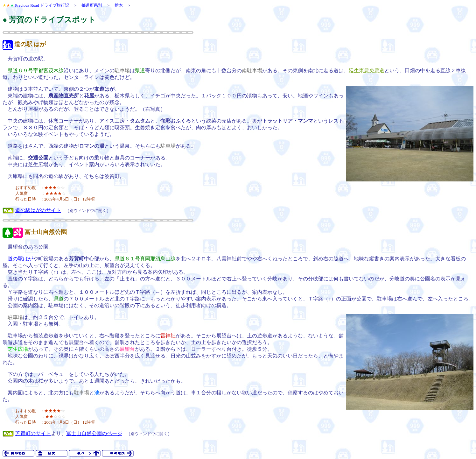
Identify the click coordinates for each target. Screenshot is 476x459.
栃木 (119, 5)
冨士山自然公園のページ (94, 433)
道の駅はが (20, 259)
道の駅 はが (30, 44)
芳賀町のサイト (33, 433)
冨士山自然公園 (46, 232)
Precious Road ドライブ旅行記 (42, 5)
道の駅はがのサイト (38, 210)
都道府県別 (92, 5)
